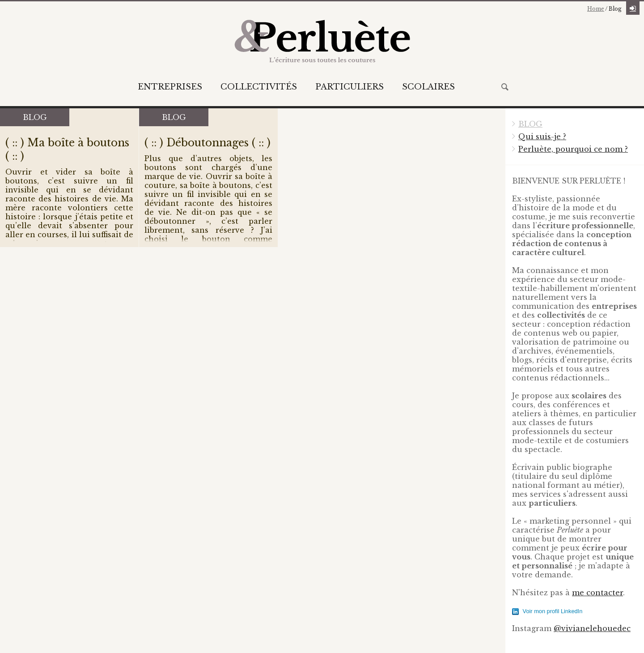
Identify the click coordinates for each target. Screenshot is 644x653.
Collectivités (259, 87)
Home (596, 9)
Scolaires (428, 87)
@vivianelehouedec (592, 628)
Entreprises (170, 87)
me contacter (597, 593)
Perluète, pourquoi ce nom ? (573, 149)
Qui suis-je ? (542, 137)
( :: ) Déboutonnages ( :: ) (208, 143)
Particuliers (350, 87)
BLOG (530, 124)
